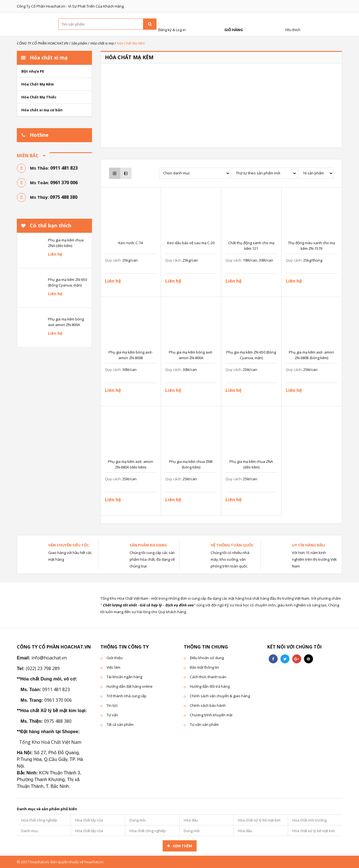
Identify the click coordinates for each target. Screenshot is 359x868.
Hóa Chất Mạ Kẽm (38, 84)
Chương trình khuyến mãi (211, 715)
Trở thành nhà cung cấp (126, 696)
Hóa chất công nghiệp (39, 820)
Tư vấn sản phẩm (204, 724)
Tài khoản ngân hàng (124, 677)
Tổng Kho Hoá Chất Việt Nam (50, 742)
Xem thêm (182, 846)
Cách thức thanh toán (208, 677)
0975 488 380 (64, 197)
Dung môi (138, 820)
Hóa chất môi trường (309, 820)
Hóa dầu (191, 820)
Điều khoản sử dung (207, 658)
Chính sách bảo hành (208, 705)
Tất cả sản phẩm (120, 724)
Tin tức (112, 705)
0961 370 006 (64, 183)
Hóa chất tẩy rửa (89, 820)
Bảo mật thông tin (204, 667)
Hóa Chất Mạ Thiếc (39, 97)
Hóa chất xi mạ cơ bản (42, 110)
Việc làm (113, 667)
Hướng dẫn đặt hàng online (130, 686)
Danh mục (30, 831)
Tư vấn (112, 715)
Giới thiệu (115, 658)
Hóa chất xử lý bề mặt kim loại (259, 821)
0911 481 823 (64, 168)
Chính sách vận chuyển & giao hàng (220, 696)
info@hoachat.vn (49, 658)
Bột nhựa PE (33, 71)
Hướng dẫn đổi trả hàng (210, 686)
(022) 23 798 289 (43, 668)
